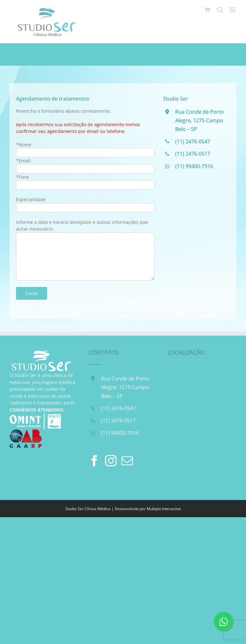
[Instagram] (111, 461)
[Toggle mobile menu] (233, 10)
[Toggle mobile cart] (207, 10)
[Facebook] (94, 461)
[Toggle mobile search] (220, 10)
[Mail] (127, 461)
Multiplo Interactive (164, 509)
